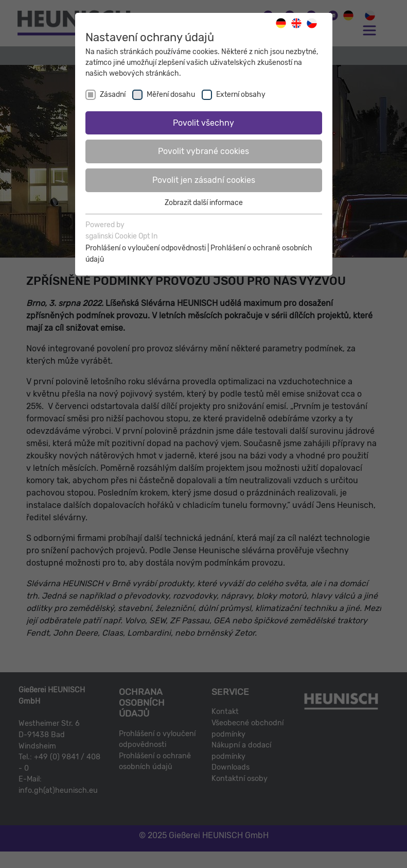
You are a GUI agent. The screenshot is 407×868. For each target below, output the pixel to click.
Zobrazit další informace (204, 203)
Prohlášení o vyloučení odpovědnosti (146, 248)
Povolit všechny (203, 123)
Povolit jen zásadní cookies (204, 180)
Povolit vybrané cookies (203, 151)
